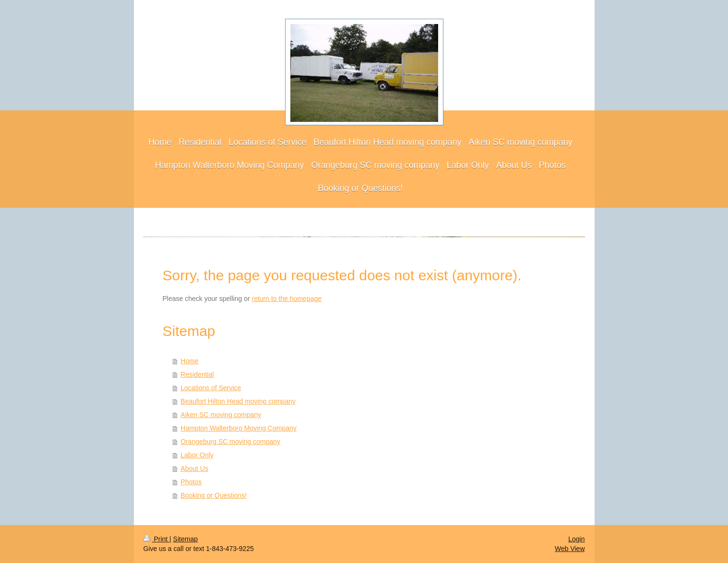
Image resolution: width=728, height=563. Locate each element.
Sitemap (185, 539)
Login (576, 539)
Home (189, 361)
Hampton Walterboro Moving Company (238, 428)
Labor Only (197, 455)
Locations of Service (211, 388)
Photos (191, 482)
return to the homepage (287, 299)
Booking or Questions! (214, 495)
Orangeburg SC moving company (230, 442)
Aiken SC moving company (221, 415)
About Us (194, 468)
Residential (197, 374)
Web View (570, 549)
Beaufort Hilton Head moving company (238, 401)
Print (157, 539)
